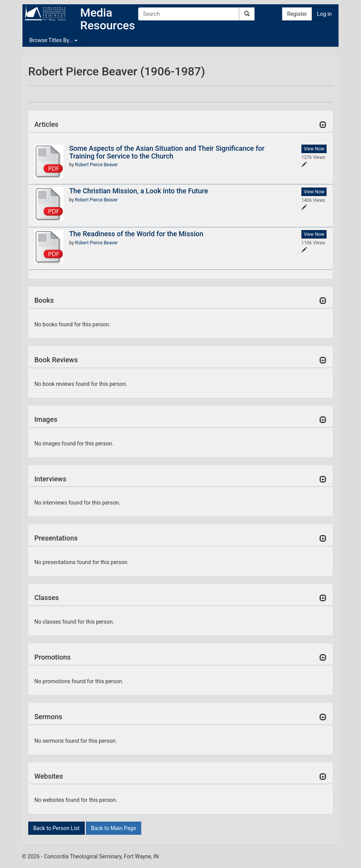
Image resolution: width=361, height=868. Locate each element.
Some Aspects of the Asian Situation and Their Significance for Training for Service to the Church (167, 152)
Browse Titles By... (54, 40)
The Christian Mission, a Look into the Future (139, 191)
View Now (314, 149)
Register (297, 14)
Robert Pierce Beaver (96, 165)
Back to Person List (56, 828)
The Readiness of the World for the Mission (136, 234)
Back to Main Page (113, 828)
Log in (324, 14)
